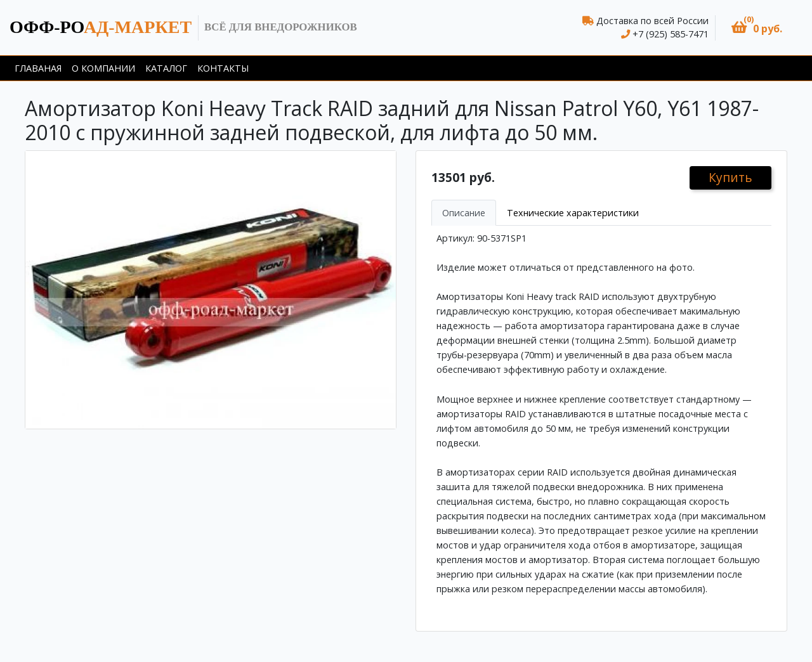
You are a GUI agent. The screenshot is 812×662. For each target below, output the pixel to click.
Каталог (166, 68)
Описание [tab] (464, 213)
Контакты (223, 68)
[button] (757, 28)
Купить (730, 177)
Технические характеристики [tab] (573, 213)
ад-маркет (101, 27)
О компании (103, 68)
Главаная (38, 68)
